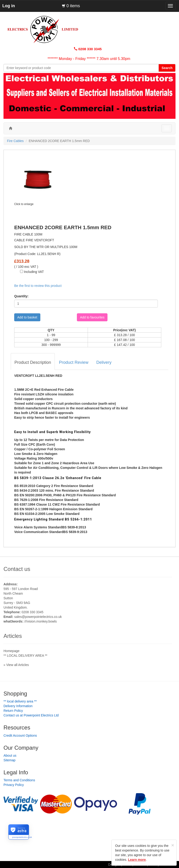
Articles (13, 636)
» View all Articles (16, 665)
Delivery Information (18, 706)
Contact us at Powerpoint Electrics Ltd (31, 715)
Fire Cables (15, 141)
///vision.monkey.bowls (40, 621)
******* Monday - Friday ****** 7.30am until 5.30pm (89, 59)
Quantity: (21, 296)
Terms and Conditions (19, 780)
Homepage (12, 651)
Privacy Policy (14, 785)
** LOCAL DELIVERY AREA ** (25, 656)
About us (10, 755)
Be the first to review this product (38, 286)
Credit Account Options (20, 735)
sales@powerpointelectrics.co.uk (38, 617)
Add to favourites (92, 317)
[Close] (173, 845)
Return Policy (13, 711)
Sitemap (9, 760)
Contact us (17, 569)
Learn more (137, 860)
